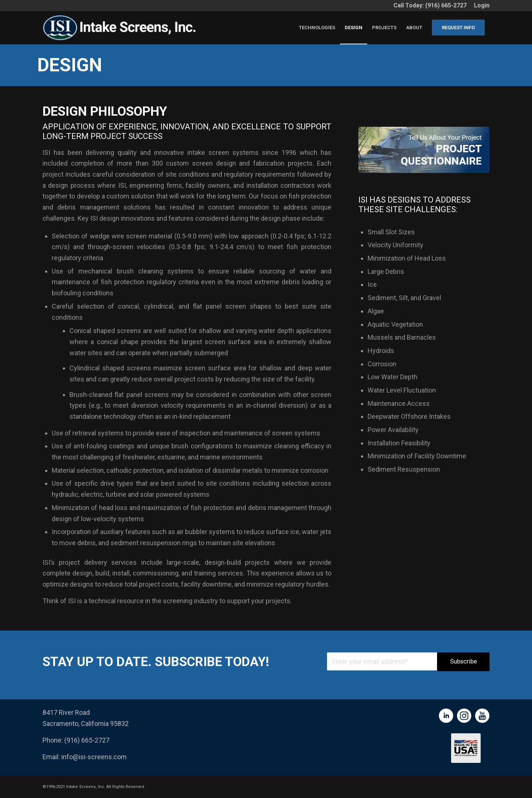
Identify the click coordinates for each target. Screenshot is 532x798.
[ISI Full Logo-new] (121, 28)
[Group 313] (424, 150)
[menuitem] (480, 6)
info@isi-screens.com (94, 757)
